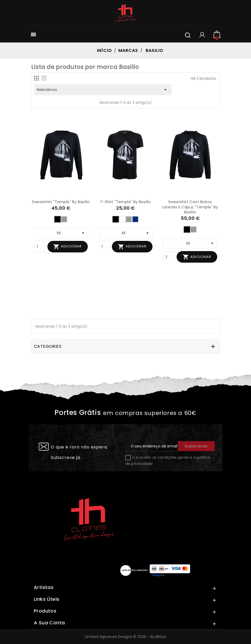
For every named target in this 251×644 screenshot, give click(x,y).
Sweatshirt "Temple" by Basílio (61, 202)
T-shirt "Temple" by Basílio (126, 202)
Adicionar (67, 247)
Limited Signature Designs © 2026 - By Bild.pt (126, 637)
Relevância (103, 90)
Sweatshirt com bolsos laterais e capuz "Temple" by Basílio (190, 207)
